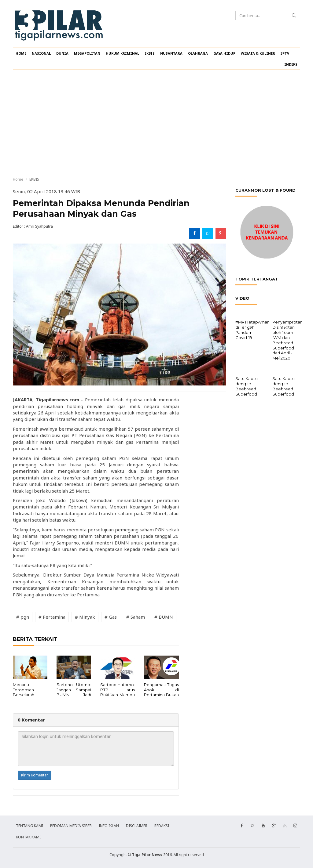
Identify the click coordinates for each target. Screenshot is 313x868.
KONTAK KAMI (28, 837)
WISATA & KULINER (258, 53)
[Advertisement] (156, 123)
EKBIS (150, 53)
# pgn (23, 617)
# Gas (111, 617)
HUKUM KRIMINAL (122, 53)
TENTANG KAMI (29, 826)
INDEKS (291, 64)
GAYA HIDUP (224, 53)
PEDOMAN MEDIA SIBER (71, 826)
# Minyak (85, 617)
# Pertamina (52, 617)
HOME (21, 53)
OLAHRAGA (198, 53)
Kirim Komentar (35, 775)
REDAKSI (162, 826)
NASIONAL (41, 53)
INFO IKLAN (109, 826)
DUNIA (62, 53)
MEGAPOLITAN (87, 53)
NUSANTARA (171, 53)
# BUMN (164, 617)
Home (18, 179)
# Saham (136, 617)
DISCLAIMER (137, 826)
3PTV (285, 53)
